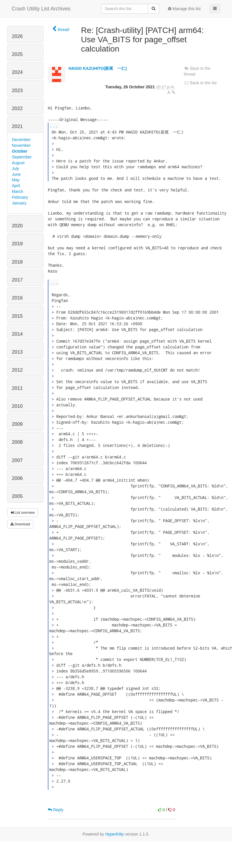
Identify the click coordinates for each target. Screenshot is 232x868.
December (21, 140)
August (18, 163)
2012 (17, 370)
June (16, 174)
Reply (56, 810)
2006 (17, 478)
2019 (17, 244)
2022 (17, 108)
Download (20, 524)
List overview (23, 513)
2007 (17, 460)
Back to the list (200, 83)
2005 (17, 496)
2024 (17, 72)
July (16, 169)
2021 (17, 126)
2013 (17, 352)
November (21, 145)
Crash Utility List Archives (41, 9)
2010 (17, 406)
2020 (17, 226)
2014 (17, 334)
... (54, 126)
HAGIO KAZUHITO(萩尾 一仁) (98, 68)
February (20, 197)
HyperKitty (115, 834)
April (16, 186)
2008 (17, 442)
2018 (17, 262)
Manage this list (184, 9)
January (19, 203)
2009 (17, 424)
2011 (17, 388)
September (22, 157)
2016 (17, 298)
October (20, 151)
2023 (17, 91)
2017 (17, 280)
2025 (17, 54)
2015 (17, 316)
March (18, 191)
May (16, 180)
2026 (17, 36)
